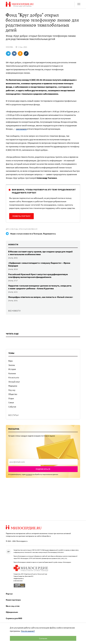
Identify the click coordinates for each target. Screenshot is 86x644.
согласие (29, 474)
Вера (11, 361)
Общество (13, 394)
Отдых (11, 398)
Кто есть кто (14, 377)
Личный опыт (14, 382)
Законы (12, 365)
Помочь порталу (21, 216)
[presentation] (43, 462)
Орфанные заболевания (28, 229)
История (12, 369)
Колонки (12, 373)
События (12, 407)
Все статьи (13, 415)
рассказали (21, 129)
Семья (11, 402)
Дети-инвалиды (12, 229)
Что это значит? (28, 631)
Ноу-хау (12, 390)
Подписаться (43, 469)
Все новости (14, 311)
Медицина (13, 386)
